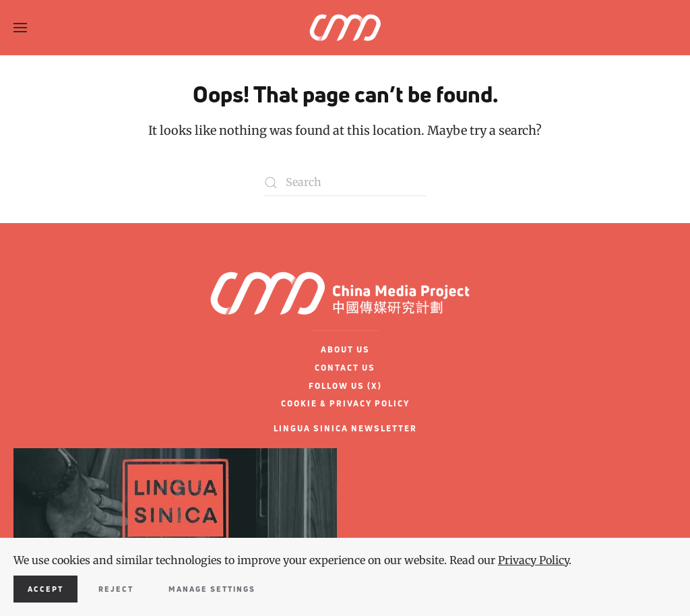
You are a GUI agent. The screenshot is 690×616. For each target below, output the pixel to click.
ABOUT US (345, 349)
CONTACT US (345, 368)
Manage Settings (212, 589)
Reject (116, 589)
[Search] (345, 183)
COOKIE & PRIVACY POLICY (345, 403)
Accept (45, 589)
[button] (20, 28)
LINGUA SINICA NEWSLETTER (345, 428)
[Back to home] (345, 28)
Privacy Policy (533, 560)
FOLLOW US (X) (345, 386)
